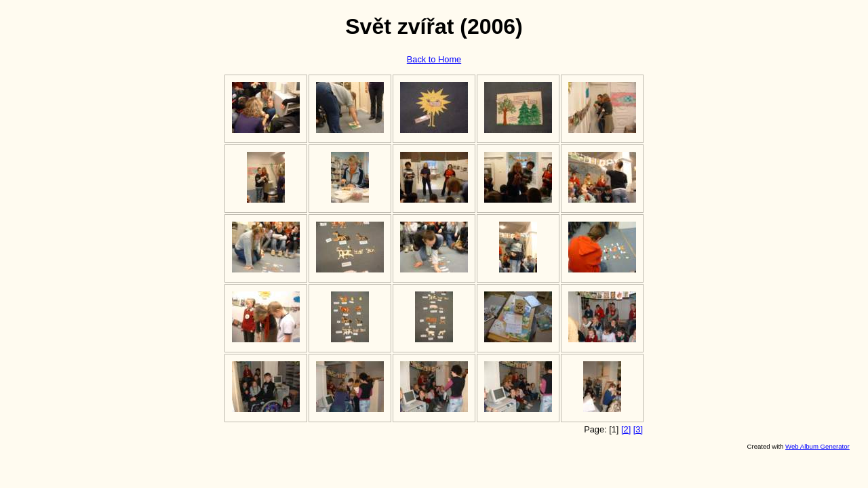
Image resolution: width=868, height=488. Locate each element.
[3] (638, 429)
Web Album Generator (817, 446)
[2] (626, 429)
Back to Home (434, 59)
